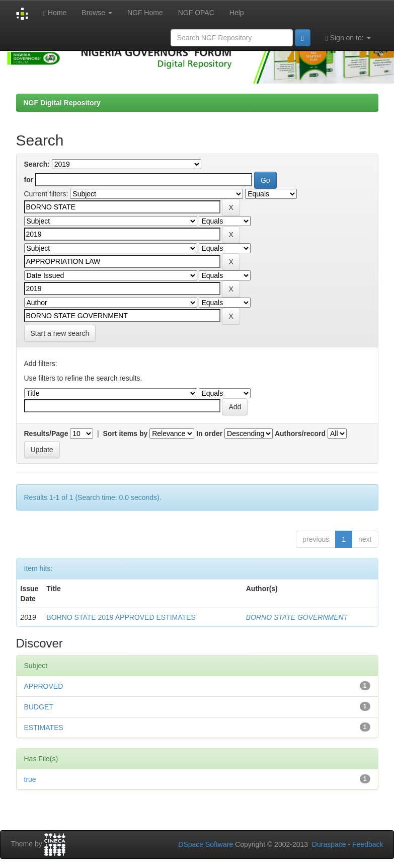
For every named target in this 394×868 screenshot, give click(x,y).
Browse (97, 13)
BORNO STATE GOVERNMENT (297, 617)
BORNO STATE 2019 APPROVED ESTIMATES (121, 617)
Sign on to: (348, 38)
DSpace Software (206, 844)
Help (237, 13)
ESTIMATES (44, 728)
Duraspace (329, 844)
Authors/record (300, 433)
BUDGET (39, 707)
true (30, 779)
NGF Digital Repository (62, 103)
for (29, 180)
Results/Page (46, 433)
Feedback (368, 844)
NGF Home (145, 13)
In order (209, 433)
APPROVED (44, 686)
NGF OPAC (196, 13)
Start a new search (60, 333)
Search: (37, 164)
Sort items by (126, 433)
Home (55, 13)
